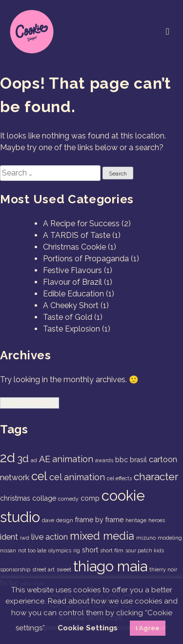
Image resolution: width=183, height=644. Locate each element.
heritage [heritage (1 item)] (136, 520)
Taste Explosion (71, 329)
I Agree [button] (148, 628)
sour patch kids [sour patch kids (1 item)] (145, 550)
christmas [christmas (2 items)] (15, 498)
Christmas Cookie (74, 247)
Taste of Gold (68, 317)
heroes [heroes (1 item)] (157, 520)
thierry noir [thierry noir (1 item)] (163, 569)
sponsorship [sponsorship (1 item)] (15, 569)
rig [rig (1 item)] (77, 550)
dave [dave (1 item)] (48, 520)
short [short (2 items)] (90, 550)
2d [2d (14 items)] (8, 458)
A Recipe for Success (81, 224)
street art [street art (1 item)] (43, 569)
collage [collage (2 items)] (44, 498)
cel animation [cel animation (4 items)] (77, 477)
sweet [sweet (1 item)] (64, 569)
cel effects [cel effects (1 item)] (119, 478)
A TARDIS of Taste (77, 235)
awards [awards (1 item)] (104, 460)
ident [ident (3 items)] (9, 537)
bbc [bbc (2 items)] (122, 460)
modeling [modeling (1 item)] (170, 538)
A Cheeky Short (71, 305)
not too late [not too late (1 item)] (32, 550)
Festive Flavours (72, 270)
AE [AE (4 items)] (45, 459)
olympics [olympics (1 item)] (60, 550)
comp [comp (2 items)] (90, 498)
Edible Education (73, 294)
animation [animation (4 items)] (73, 459)
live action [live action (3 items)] (50, 537)
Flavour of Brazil (72, 282)
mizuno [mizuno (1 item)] (146, 538)
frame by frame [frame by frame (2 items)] (99, 520)
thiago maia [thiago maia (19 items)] (110, 566)
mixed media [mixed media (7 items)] (102, 536)
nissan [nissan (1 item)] (8, 550)
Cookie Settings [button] (88, 628)
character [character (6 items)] (156, 477)
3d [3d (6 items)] (23, 459)
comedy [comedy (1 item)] (68, 499)
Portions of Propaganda (86, 259)
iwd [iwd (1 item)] (25, 538)
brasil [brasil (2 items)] (138, 460)
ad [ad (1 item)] (34, 460)
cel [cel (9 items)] (39, 476)
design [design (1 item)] (65, 520)
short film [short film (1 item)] (112, 550)
